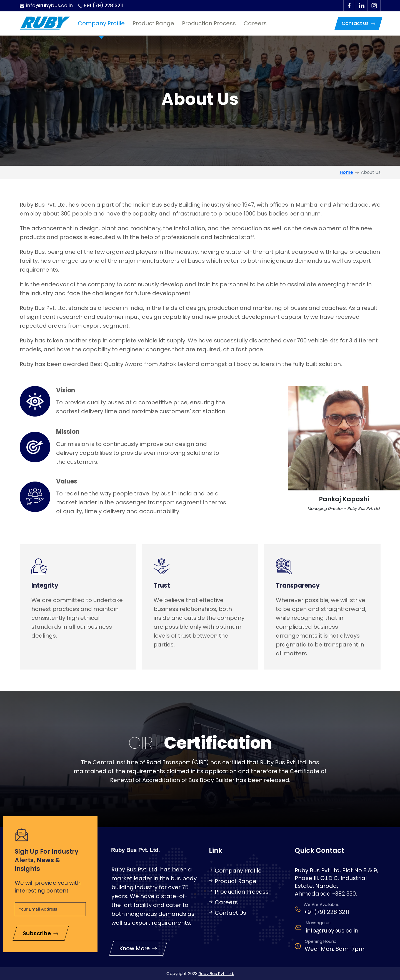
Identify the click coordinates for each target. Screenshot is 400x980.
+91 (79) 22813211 (101, 6)
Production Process (209, 23)
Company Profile (101, 23)
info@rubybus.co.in (46, 6)
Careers (255, 23)
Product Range (153, 23)
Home (346, 172)
